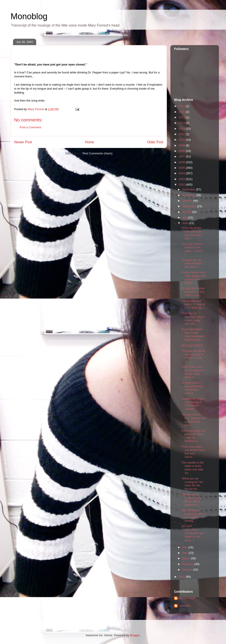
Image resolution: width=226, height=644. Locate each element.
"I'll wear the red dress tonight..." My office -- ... (193, 263)
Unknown (185, 606)
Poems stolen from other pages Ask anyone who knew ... (193, 278)
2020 (182, 112)
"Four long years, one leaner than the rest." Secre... (193, 452)
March (186, 558)
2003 (182, 179)
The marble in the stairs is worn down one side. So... (192, 468)
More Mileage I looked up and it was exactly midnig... (193, 516)
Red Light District (192, 345)
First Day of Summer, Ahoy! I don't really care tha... (193, 318)
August (187, 212)
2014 (182, 123)
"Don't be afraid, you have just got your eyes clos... (191, 233)
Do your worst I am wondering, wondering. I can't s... (192, 388)
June (186, 223)
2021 (182, 106)
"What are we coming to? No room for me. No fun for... (192, 484)
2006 (182, 162)
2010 (182, 140)
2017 (182, 117)
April (185, 553)
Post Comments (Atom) (97, 153)
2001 (182, 577)
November (189, 195)
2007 (182, 156)
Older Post (155, 142)
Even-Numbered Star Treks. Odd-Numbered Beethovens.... (193, 334)
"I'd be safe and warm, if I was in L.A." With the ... (193, 304)
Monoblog (29, 16)
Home (90, 142)
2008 (182, 151)
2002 (182, 185)
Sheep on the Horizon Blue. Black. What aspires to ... (191, 500)
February (188, 564)
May (185, 547)
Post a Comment (30, 127)
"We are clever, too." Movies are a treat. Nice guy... (193, 420)
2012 (182, 134)
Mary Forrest (187, 598)
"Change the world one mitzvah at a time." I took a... (193, 356)
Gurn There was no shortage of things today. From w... (192, 372)
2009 (182, 145)
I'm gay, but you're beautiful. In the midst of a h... (193, 292)
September (189, 206)
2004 (182, 173)
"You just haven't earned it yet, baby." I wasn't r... (192, 249)
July (185, 218)
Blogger (135, 635)
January (188, 570)
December (189, 189)
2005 (182, 168)
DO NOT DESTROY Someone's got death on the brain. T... (192, 533)
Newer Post (23, 142)
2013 (182, 129)
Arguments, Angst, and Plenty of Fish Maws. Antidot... (193, 404)
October (188, 201)
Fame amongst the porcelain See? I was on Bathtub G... (193, 436)
